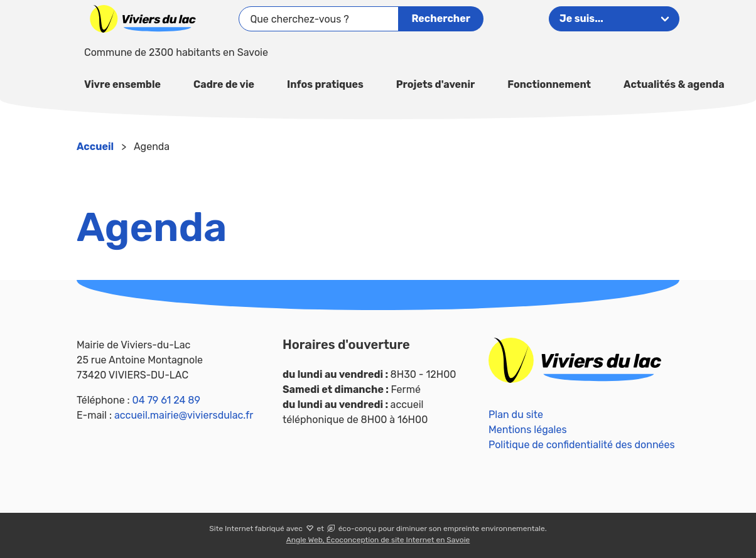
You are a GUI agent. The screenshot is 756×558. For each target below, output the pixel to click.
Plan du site (516, 415)
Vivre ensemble (122, 84)
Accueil (95, 147)
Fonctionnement (549, 84)
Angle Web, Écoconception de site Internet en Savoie (378, 540)
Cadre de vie (224, 84)
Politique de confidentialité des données (582, 445)
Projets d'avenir (435, 84)
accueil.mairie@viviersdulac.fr (184, 415)
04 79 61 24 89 (166, 400)
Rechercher (441, 19)
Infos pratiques (325, 84)
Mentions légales (528, 430)
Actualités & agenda (674, 84)
